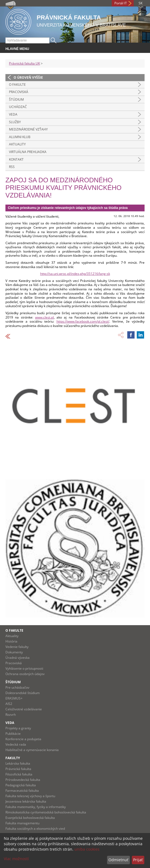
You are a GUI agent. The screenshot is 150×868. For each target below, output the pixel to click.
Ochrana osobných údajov (25, 674)
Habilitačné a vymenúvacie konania (32, 750)
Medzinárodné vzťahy (28, 129)
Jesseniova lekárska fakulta (26, 801)
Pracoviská (19, 92)
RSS (12, 167)
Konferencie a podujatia (23, 739)
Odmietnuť (118, 860)
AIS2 (9, 704)
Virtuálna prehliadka (28, 152)
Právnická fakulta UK (24, 63)
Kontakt (16, 159)
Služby (15, 122)
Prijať (138, 860)
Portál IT (121, 3)
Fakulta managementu (22, 823)
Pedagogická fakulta (21, 785)
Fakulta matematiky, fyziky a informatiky (36, 807)
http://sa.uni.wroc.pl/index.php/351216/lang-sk (75, 274)
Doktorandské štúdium (23, 693)
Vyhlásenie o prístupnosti (24, 668)
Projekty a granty (18, 728)
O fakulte (17, 85)
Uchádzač (18, 107)
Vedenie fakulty (17, 647)
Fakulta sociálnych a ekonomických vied (35, 829)
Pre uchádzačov (17, 687)
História (11, 641)
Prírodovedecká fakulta (23, 780)
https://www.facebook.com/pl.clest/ (83, 321)
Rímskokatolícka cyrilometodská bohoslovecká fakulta (46, 812)
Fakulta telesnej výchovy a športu (30, 796)
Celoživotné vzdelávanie (24, 709)
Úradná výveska (18, 658)
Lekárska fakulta (18, 763)
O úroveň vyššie (28, 77)
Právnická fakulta (18, 769)
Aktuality (17, 144)
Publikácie (13, 734)
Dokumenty (14, 652)
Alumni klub (20, 137)
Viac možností (16, 859)
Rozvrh (11, 715)
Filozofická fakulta (19, 774)
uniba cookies (87, 849)
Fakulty (13, 758)
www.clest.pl (44, 317)
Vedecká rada (16, 744)
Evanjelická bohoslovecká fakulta (30, 818)
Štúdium (16, 99)
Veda (13, 114)
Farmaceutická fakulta (22, 791)
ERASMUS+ (14, 698)
